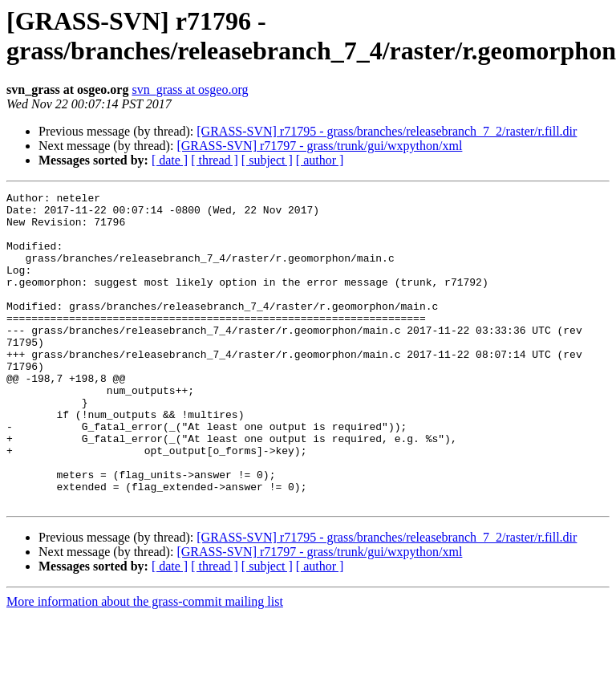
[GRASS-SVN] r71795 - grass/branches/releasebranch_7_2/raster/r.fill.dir (387, 131)
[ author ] (320, 160)
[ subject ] (267, 160)
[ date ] (170, 160)
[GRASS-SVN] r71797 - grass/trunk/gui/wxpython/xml (319, 146)
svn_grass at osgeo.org (190, 89)
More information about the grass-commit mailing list (145, 664)
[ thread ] (215, 160)
